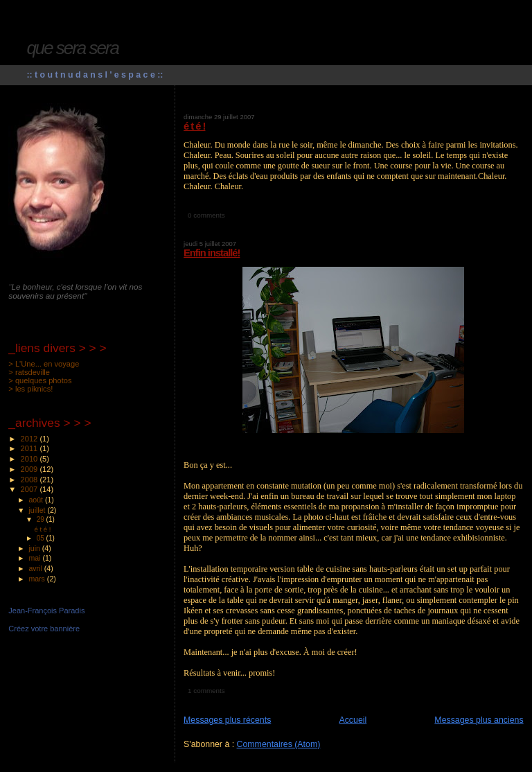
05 (42, 538)
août (37, 500)
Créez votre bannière (44, 629)
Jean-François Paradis (46, 611)
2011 (30, 448)
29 (42, 519)
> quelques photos (40, 380)
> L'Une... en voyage (44, 364)
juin (35, 548)
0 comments (206, 215)
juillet (38, 510)
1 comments (206, 691)
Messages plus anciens (479, 720)
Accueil (353, 720)
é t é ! (194, 126)
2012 (30, 439)
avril (36, 568)
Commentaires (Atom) (279, 744)
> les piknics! (30, 389)
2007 (30, 489)
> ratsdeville (29, 372)
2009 (30, 469)
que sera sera (72, 48)
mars (37, 579)
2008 (30, 480)
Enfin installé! (212, 253)
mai (35, 558)
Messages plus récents (227, 720)
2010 (30, 459)
